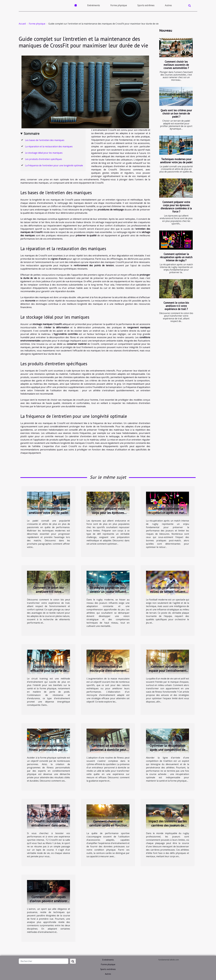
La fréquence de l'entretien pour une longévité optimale (54, 165)
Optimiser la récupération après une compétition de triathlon (168, 750)
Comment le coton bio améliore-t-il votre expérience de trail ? (176, 306)
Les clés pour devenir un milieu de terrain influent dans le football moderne (168, 592)
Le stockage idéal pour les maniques (44, 153)
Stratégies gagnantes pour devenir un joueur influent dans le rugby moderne (108, 592)
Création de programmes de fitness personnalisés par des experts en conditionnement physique (49, 752)
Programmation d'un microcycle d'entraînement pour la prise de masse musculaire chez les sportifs (108, 673)
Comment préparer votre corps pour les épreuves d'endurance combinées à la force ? (176, 207)
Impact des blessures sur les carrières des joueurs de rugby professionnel (168, 825)
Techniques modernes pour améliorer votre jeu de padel (176, 161)
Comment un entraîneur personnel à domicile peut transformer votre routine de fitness (108, 752)
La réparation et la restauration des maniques (49, 146)
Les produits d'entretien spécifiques (44, 159)
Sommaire (32, 133)
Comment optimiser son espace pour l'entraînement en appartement (168, 671)
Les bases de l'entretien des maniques (45, 140)
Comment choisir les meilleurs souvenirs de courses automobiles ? (176, 65)
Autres (168, 5)
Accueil (22, 24)
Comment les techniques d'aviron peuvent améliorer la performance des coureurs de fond (48, 903)
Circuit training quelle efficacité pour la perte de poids (48, 671)
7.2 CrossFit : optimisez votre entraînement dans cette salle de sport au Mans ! (49, 825)
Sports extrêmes (146, 5)
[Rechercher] (44, 961)
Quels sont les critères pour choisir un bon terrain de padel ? (176, 113)
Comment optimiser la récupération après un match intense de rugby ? (176, 257)
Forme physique (119, 5)
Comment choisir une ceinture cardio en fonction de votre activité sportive (108, 825)
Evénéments (94, 5)
